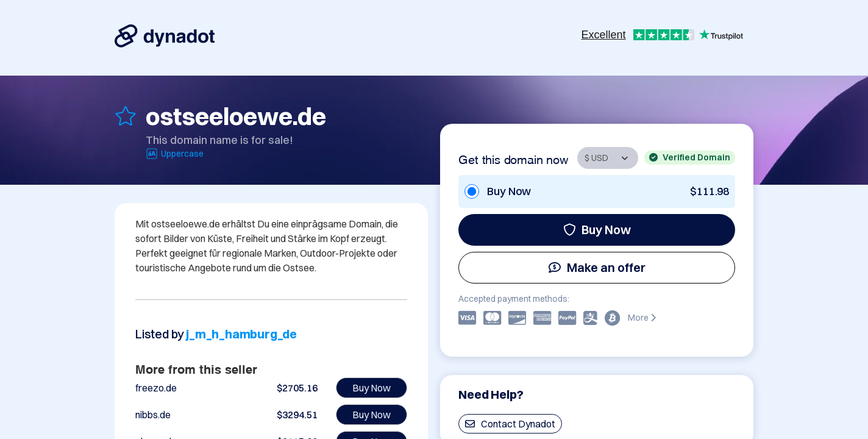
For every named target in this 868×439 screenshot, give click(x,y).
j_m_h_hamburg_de (241, 334)
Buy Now (597, 230)
